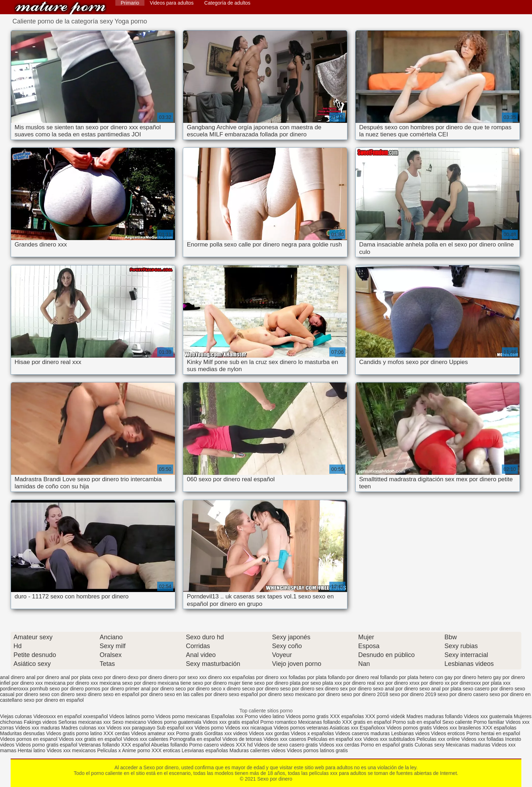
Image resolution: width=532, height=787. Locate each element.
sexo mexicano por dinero (312, 694)
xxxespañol (96, 716)
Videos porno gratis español (47, 745)
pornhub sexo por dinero (57, 689)
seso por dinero (297, 689)
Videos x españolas (313, 733)
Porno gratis (190, 733)
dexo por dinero (145, 677)
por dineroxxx (466, 683)
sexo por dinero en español (54, 700)
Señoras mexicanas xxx (85, 722)
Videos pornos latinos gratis (317, 750)
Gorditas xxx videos (226, 733)
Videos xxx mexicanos (72, 750)
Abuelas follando (170, 745)
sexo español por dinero (255, 694)
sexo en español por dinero (133, 694)
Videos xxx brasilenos (458, 728)
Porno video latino (264, 716)
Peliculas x (109, 750)
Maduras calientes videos (257, 750)
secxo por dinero (260, 689)
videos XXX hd (236, 745)
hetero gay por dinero (501, 677)
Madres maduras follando (435, 716)
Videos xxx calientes (146, 739)
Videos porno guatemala (175, 722)
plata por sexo (305, 683)
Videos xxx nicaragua (249, 728)
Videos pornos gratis (409, 728)
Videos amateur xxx (153, 733)
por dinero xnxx (402, 683)
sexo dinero (89, 694)
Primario (130, 3)
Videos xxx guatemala (488, 716)
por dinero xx (435, 683)
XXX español (136, 745)
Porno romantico (278, 722)
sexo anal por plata (440, 689)
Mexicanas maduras (468, 745)
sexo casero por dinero (488, 689)
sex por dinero (356, 689)
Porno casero (205, 745)
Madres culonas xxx (83, 728)
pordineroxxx (14, 689)
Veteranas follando (99, 745)
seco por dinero (193, 689)
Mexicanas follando (319, 722)
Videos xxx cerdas (339, 745)
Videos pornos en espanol (29, 739)
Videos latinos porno (132, 716)
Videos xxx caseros (285, 739)
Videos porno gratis (307, 716)
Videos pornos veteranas (301, 728)
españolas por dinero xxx (260, 677)
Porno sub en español (417, 722)
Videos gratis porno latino (74, 733)
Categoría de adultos (227, 3)
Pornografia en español (196, 739)
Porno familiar (489, 722)
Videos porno (209, 728)
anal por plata (75, 677)
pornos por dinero (105, 689)
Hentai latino (32, 750)
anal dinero (12, 677)
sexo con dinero (57, 694)
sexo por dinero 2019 (413, 694)
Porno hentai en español (493, 733)
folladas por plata (308, 677)
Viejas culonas (16, 716)
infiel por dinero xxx (21, 683)
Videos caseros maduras (363, 733)
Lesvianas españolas (206, 750)
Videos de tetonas (242, 739)
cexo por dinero (109, 677)
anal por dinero (42, 677)
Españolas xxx (227, 716)
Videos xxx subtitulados (389, 739)
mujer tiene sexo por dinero (258, 683)
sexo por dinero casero (463, 694)
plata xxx (332, 683)
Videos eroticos (448, 733)
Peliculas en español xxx (336, 739)
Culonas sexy (429, 745)
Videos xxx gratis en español (91, 739)
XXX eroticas (166, 750)
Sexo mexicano (129, 722)
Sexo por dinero (60, 8)
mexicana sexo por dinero (128, 683)
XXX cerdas (117, 733)
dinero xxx (219, 677)
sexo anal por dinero (396, 689)
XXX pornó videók (386, 716)
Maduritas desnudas (22, 733)
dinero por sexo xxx (185, 677)
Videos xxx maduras (38, 728)
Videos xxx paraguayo (131, 728)
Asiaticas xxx (344, 728)
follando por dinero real (353, 677)
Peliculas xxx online (439, 739)
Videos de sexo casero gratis (286, 745)
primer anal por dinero (150, 689)
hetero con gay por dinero (448, 677)
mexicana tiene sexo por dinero (192, 683)
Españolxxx (373, 728)
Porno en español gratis (387, 745)
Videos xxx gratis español (231, 722)
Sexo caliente (457, 722)
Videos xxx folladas (483, 739)
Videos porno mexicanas (183, 716)
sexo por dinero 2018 (365, 694)
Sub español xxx (176, 728)
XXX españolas (348, 716)
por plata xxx (496, 683)
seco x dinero (226, 689)
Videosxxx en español (57, 716)
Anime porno (137, 750)
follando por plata (399, 677)
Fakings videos (40, 722)
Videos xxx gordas (270, 733)
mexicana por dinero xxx (71, 683)
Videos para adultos (172, 3)
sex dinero (327, 689)
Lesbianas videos (411, 733)
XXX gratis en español (367, 722)
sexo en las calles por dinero (196, 694)
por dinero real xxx (364, 683)
